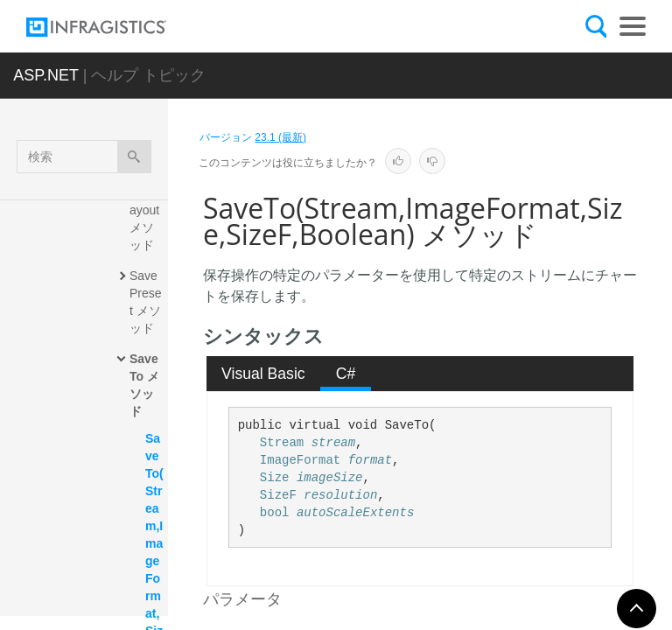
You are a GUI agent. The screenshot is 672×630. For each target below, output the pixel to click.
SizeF (278, 495)
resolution (340, 495)
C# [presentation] (346, 374)
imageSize (330, 478)
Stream (282, 443)
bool (275, 513)
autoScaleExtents (355, 513)
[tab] (264, 374)
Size (275, 478)
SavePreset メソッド (146, 302)
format (370, 460)
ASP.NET (45, 75)
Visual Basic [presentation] (263, 374)
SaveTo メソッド (144, 385)
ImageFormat (300, 460)
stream (333, 443)
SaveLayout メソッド (147, 219)
